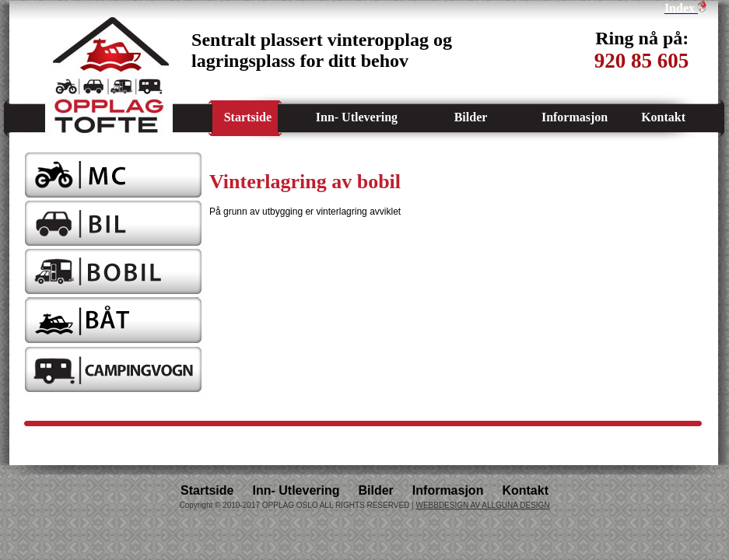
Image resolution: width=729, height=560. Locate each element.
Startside (248, 117)
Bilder (471, 117)
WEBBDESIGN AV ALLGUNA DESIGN (482, 505)
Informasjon (575, 117)
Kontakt (663, 117)
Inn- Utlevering (357, 117)
